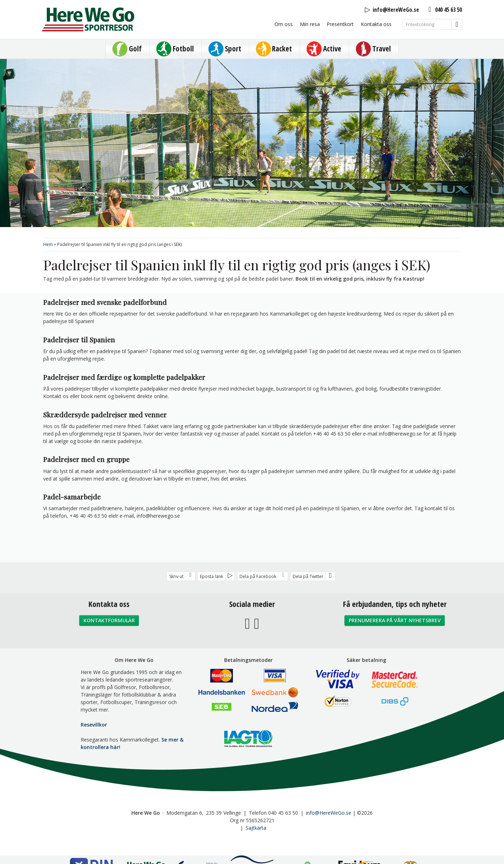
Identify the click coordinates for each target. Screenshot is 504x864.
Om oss (284, 24)
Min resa (310, 24)
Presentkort (340, 24)
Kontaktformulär (109, 620)
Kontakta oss (376, 24)
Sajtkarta (256, 828)
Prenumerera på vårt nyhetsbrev (395, 620)
